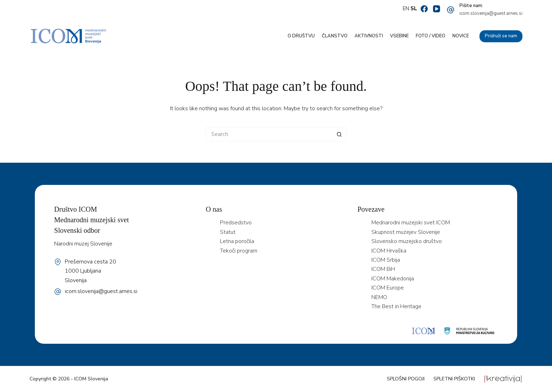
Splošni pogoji (406, 379)
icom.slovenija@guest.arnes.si (491, 13)
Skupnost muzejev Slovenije (406, 232)
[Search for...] (269, 134)
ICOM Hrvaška (389, 251)
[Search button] (339, 134)
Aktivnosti (369, 36)
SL (414, 8)
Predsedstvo (236, 223)
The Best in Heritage (396, 306)
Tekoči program (239, 251)
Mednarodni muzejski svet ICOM (411, 223)
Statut (228, 232)
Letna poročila (237, 241)
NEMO (379, 297)
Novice (461, 36)
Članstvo (335, 36)
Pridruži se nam (501, 36)
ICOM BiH (383, 269)
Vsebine (399, 36)
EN (406, 8)
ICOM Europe (388, 288)
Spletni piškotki (454, 379)
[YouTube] (437, 9)
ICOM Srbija (386, 260)
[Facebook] (424, 9)
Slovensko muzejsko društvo (407, 241)
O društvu (301, 36)
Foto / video (431, 36)
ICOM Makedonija (393, 279)
